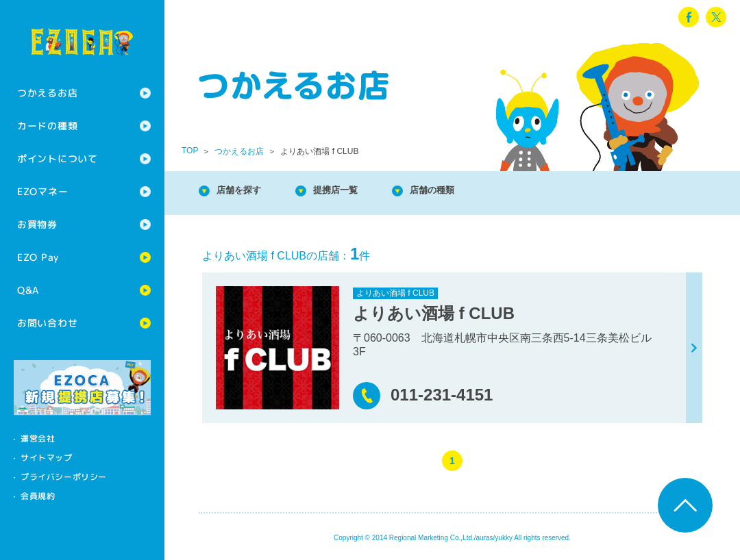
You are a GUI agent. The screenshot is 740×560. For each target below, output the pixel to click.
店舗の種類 (466, 191)
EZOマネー (42, 191)
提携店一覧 (356, 191)
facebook (689, 17)
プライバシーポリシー (64, 477)
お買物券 (37, 224)
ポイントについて (58, 158)
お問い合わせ (47, 323)
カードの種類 (47, 126)
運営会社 (38, 438)
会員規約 (38, 496)
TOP (190, 151)
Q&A (28, 290)
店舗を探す (247, 191)
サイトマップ (47, 458)
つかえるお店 (47, 93)
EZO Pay (38, 257)
